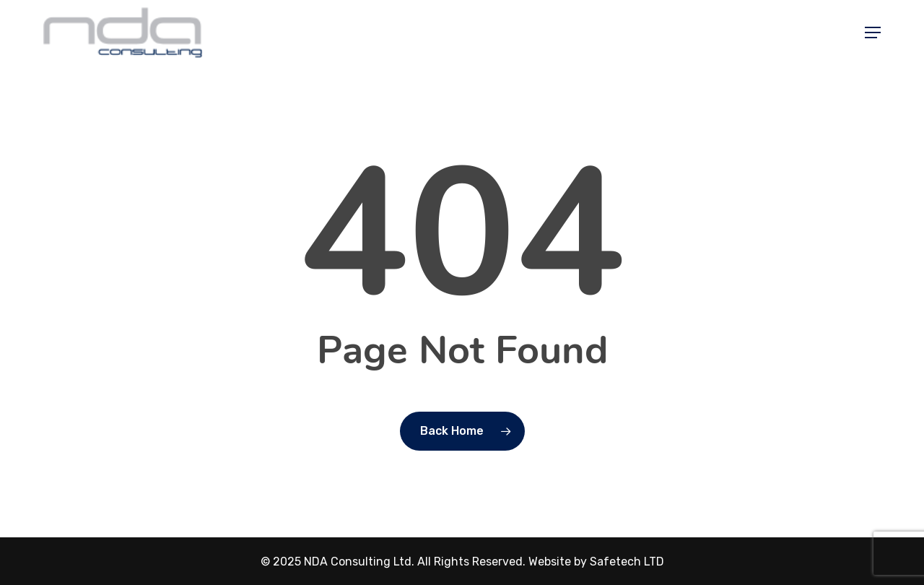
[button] (873, 32)
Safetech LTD (627, 562)
